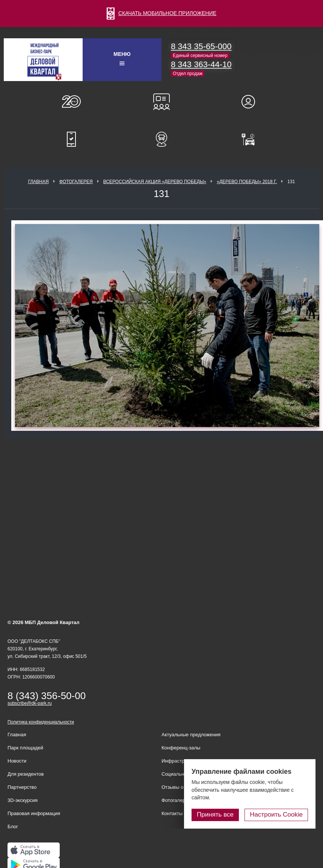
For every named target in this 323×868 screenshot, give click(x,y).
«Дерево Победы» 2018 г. (247, 182)
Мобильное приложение (71, 139)
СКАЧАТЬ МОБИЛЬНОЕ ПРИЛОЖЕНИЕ (161, 13)
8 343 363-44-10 (201, 64)
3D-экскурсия (23, 800)
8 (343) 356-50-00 (47, 696)
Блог (13, 827)
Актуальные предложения (191, 735)
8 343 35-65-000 (201, 46)
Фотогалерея (76, 182)
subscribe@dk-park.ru (30, 703)
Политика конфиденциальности (41, 722)
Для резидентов (252, 102)
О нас (71, 102)
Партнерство (22, 787)
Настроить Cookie (276, 815)
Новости (17, 761)
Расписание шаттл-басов (161, 139)
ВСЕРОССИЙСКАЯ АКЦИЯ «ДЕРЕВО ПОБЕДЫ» (155, 182)
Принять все (215, 815)
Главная (38, 182)
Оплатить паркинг (252, 139)
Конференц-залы (161, 102)
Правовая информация (34, 813)
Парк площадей (25, 748)
